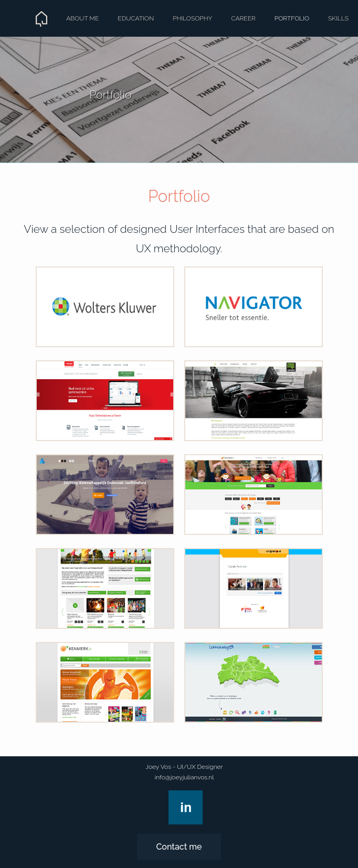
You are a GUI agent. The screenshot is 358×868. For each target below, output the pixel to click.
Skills (338, 18)
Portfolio (292, 18)
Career (243, 18)
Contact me (179, 847)
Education (136, 18)
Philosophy (192, 18)
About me (82, 18)
